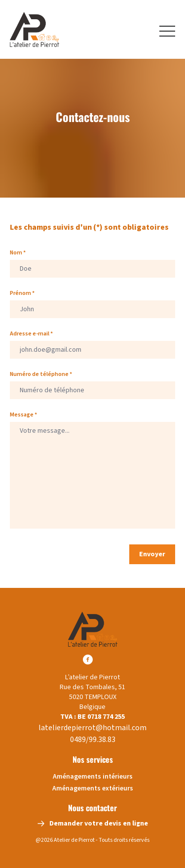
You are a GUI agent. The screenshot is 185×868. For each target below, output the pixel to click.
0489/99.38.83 (93, 740)
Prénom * (22, 293)
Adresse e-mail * (31, 334)
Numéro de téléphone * (41, 374)
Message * (23, 415)
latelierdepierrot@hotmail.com (92, 728)
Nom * (18, 253)
